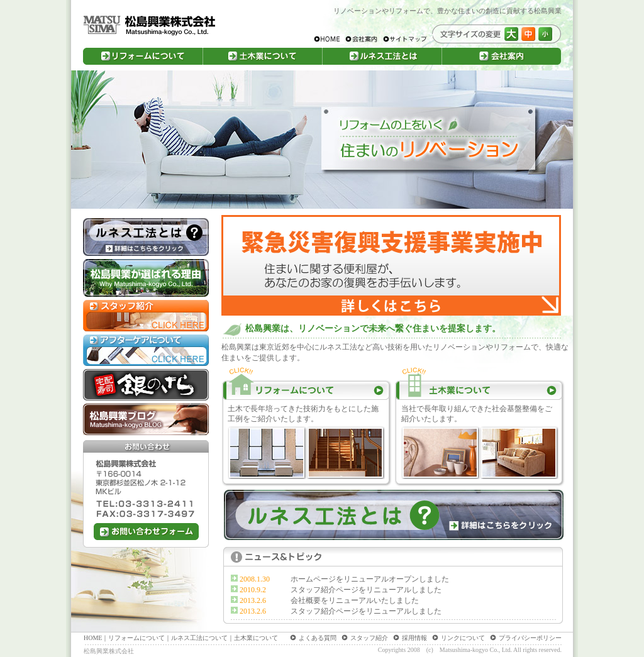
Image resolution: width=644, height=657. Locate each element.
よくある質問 (318, 638)
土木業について (256, 638)
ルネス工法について (199, 638)
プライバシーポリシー (530, 638)
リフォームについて (136, 638)
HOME (93, 638)
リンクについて (463, 638)
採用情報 (414, 638)
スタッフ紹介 (369, 638)
